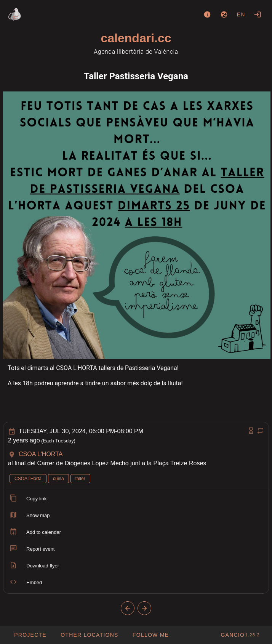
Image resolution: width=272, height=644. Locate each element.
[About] (207, 14)
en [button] (241, 14)
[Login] (258, 14)
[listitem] (136, 499)
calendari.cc (136, 38)
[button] (89, 635)
